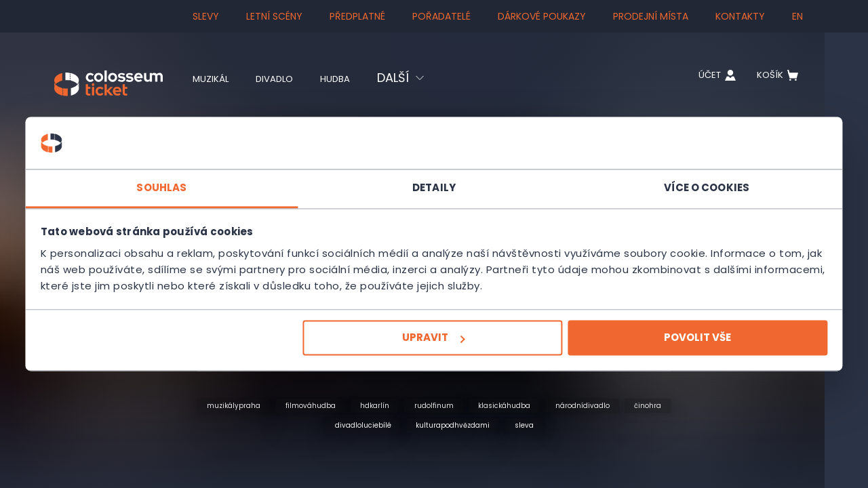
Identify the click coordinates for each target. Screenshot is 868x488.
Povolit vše (628, 346)
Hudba (364, 78)
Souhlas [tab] (231, 179)
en (797, 16)
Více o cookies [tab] (637, 179)
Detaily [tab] (434, 179)
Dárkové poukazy (542, 16)
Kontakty (740, 16)
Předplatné (357, 16)
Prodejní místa (651, 16)
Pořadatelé (441, 16)
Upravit (433, 346)
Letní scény (274, 16)
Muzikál (216, 78)
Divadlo (292, 78)
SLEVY (206, 16)
